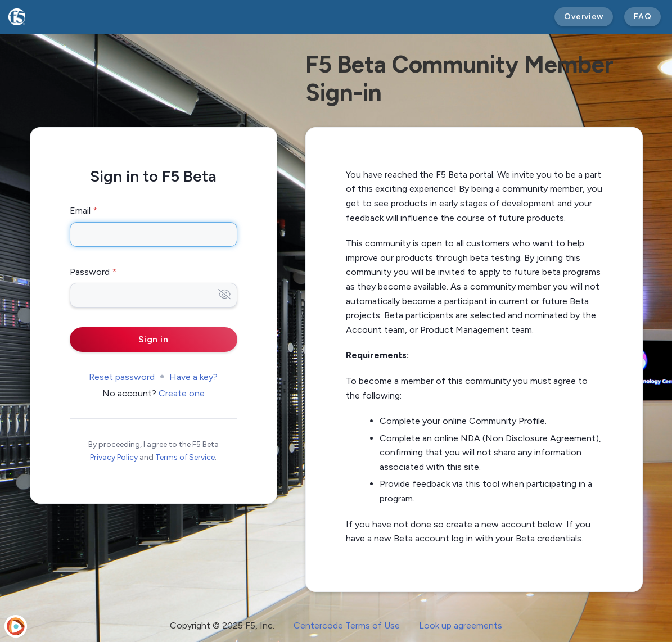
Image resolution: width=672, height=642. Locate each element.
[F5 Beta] (17, 17)
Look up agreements (461, 625)
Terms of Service (185, 457)
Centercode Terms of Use (347, 625)
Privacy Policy (114, 457)
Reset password (122, 377)
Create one (182, 393)
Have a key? (193, 377)
